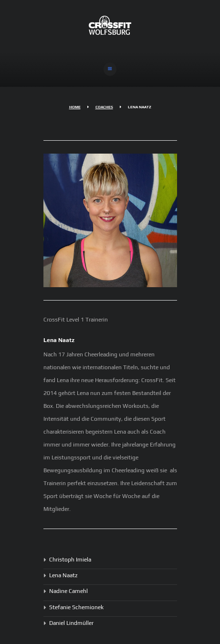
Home (75, 107)
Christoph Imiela (70, 560)
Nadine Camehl (68, 591)
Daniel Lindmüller (71, 623)
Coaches (104, 107)
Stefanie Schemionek (76, 607)
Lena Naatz (63, 575)
